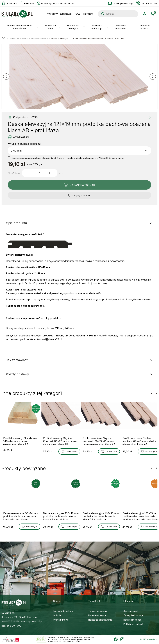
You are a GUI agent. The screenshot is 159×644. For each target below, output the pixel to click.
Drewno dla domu (50, 27)
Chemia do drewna (145, 27)
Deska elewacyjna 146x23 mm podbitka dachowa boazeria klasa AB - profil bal (98, 516)
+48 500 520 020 (147, 3)
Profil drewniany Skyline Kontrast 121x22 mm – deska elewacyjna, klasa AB (59, 441)
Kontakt (88, 14)
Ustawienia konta (97, 615)
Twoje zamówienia (98, 611)
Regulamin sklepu (132, 620)
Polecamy (27, 3)
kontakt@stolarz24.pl (120, 3)
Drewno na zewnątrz (73, 27)
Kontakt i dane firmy (63, 611)
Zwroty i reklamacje (133, 615)
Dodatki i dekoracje (97, 27)
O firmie (57, 615)
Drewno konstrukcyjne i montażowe (19, 27)
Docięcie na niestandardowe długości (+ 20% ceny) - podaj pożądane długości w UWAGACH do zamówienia (68, 158)
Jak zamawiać (131, 611)
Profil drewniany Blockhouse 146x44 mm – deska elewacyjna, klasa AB (20, 441)
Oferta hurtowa (61, 620)
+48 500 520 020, (11, 621)
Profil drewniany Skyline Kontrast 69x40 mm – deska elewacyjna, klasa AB (139, 441)
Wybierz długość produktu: (24, 144)
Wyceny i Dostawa (59, 14)
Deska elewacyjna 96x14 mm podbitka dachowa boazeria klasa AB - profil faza (18, 516)
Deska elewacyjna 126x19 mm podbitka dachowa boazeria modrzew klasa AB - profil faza (139, 516)
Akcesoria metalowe (121, 27)
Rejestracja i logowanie (100, 620)
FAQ (77, 14)
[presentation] (6, 77)
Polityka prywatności (134, 624)
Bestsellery (9, 3)
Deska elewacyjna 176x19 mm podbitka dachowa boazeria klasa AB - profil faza (58, 516)
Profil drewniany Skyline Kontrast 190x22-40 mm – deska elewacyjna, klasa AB (99, 441)
